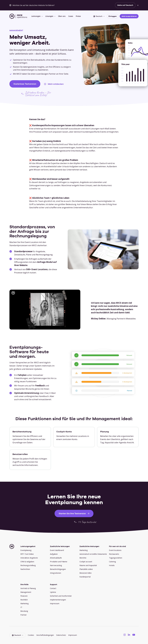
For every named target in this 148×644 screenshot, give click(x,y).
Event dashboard (57, 550)
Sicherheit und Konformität (61, 596)
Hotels (112, 565)
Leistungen (36, 16)
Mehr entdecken (56, 84)
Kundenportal (85, 577)
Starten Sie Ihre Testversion (72, 513)
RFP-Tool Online (27, 554)
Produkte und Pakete (59, 562)
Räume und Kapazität (88, 565)
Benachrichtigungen (58, 569)
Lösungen (49, 16)
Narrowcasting (56, 565)
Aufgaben (54, 554)
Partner (24, 615)
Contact (53, 588)
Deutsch (98, 16)
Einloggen (113, 16)
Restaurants (114, 554)
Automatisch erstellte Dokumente (93, 554)
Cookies (31, 635)
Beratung (24, 611)
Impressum (55, 603)
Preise (78, 16)
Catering (112, 562)
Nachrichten (25, 569)
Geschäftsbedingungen (45, 635)
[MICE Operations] (18, 16)
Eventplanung (26, 550)
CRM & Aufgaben (27, 562)
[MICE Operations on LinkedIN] (129, 635)
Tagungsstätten (116, 558)
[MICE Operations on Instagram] (125, 635)
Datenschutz (61, 635)
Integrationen (56, 573)
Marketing (84, 550)
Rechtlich (24, 600)
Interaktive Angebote (29, 558)
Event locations (115, 550)
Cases (71, 16)
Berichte (83, 558)
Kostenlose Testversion (25, 84)
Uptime (53, 592)
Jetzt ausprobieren (129, 16)
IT (21, 607)
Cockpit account (86, 562)
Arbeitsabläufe (56, 558)
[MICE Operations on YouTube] (134, 635)
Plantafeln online (86, 569)
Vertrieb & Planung (28, 588)
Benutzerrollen (86, 573)
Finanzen (24, 596)
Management (26, 592)
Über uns (62, 16)
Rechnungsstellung (28, 565)
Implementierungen (58, 600)
